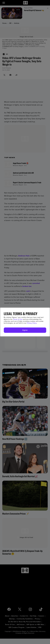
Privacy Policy (32, 323)
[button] (25, 330)
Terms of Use (18, 319)
